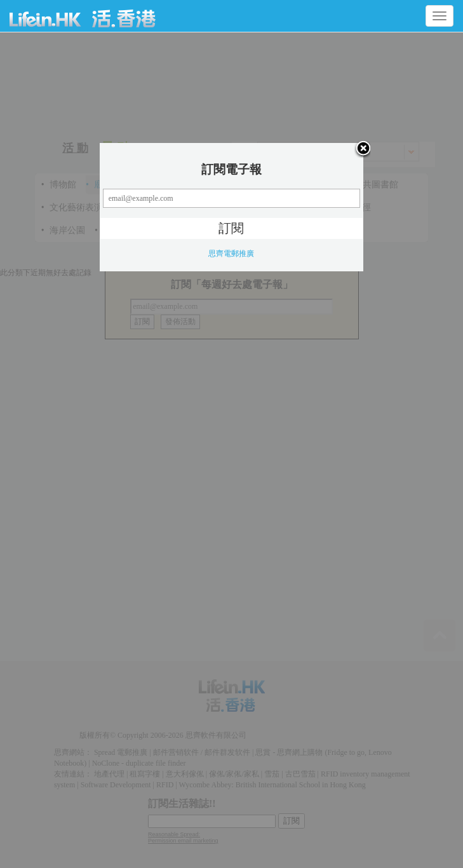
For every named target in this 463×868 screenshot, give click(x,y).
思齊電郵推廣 (231, 254)
